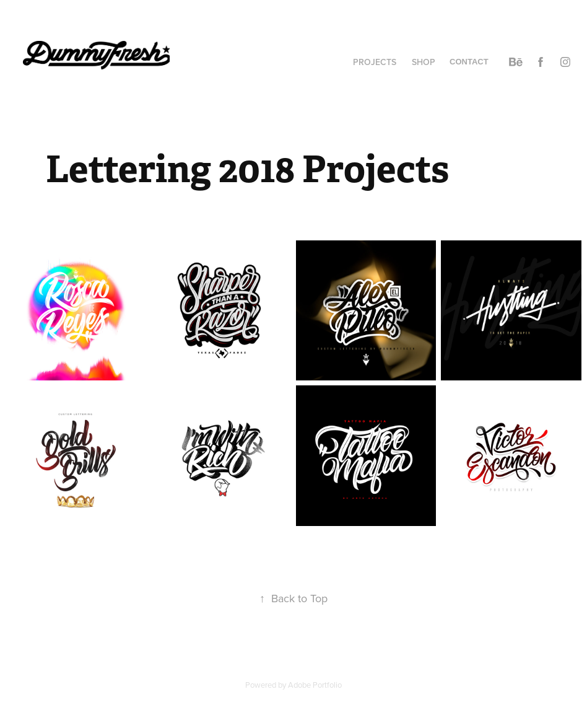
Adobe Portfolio (315, 685)
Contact (469, 62)
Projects (375, 62)
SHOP (424, 62)
